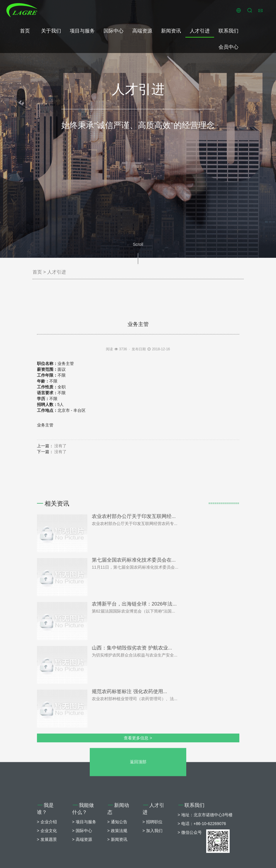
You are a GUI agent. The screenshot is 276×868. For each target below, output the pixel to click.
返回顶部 (138, 804)
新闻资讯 (171, 31)
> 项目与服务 (84, 864)
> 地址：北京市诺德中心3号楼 (205, 857)
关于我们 (51, 31)
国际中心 (114, 31)
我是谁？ (45, 851)
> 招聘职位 (153, 864)
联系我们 (228, 31)
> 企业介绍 (47, 864)
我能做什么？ (83, 851)
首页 (25, 31)
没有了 (60, 505)
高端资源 (142, 31)
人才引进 (200, 31)
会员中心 (228, 47)
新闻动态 (118, 851)
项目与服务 (82, 31)
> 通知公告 (117, 864)
